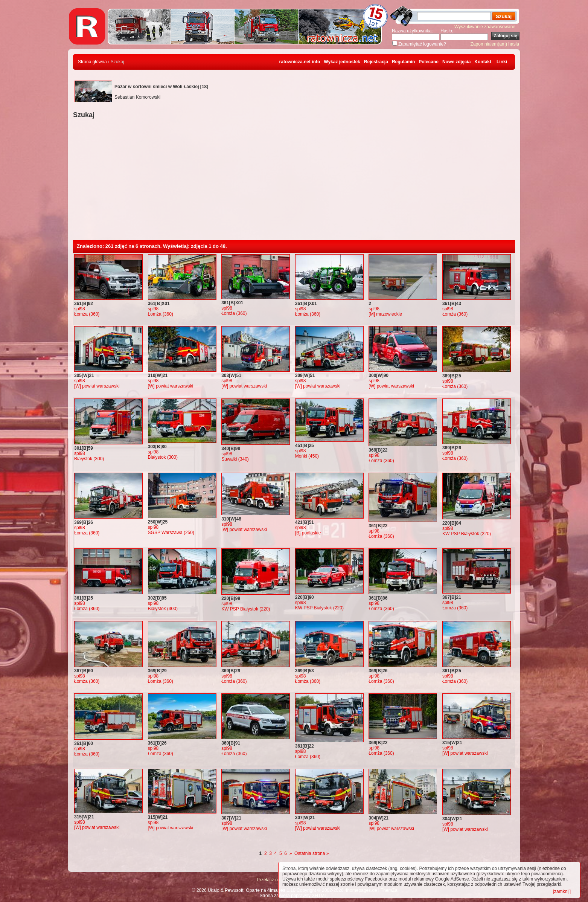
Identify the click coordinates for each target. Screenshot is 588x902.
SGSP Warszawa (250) (171, 533)
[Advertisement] (294, 184)
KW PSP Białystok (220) (467, 534)
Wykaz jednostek (342, 62)
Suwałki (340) (235, 459)
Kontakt (483, 62)
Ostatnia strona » (312, 853)
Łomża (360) (87, 314)
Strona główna (92, 62)
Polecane (429, 62)
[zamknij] (562, 891)
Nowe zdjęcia (456, 62)
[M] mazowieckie (385, 314)
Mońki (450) (307, 456)
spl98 (80, 309)
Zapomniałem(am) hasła (495, 44)
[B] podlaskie (308, 533)
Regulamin (403, 62)
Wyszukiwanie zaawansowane (485, 27)
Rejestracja (376, 62)
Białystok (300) (89, 459)
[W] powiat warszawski (97, 386)
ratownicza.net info (300, 62)
